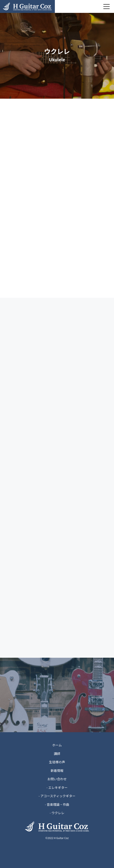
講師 (57, 754)
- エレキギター (57, 787)
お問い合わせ (57, 779)
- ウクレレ (57, 813)
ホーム (57, 745)
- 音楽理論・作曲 (57, 804)
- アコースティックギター (57, 796)
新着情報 (57, 770)
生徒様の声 (57, 762)
